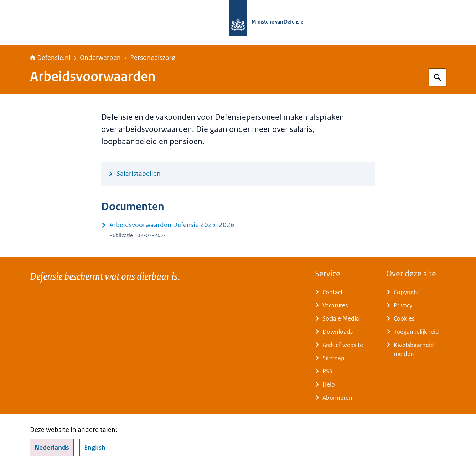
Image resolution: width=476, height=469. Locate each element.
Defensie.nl (50, 58)
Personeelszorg (153, 58)
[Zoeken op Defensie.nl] (438, 77)
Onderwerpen (100, 58)
